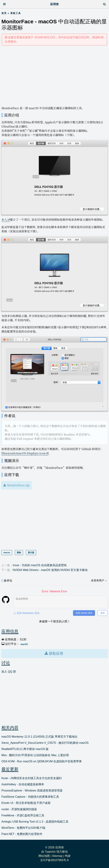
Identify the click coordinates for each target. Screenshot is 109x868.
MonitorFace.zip (18, 485)
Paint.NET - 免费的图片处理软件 (22, 834)
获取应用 (56, 653)
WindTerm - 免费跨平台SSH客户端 (23, 828)
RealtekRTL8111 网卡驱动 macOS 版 (25, 749)
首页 (4, 13)
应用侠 (54, 4)
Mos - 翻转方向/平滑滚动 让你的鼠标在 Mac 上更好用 (35, 755)
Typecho (50, 852)
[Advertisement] (54, 76)
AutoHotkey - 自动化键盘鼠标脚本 (23, 784)
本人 (4, 220)
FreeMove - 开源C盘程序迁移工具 (23, 815)
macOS (24, 644)
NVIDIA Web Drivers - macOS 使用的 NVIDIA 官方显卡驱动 (50, 570)
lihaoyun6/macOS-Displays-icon (23, 453)
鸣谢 (68, 856)
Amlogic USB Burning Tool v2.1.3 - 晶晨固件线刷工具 (35, 822)
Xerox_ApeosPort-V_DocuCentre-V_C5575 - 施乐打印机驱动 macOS (45, 743)
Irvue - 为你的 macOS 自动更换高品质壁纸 (40, 565)
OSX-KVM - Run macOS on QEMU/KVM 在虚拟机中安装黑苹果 (42, 761)
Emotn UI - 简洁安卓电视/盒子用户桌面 (26, 803)
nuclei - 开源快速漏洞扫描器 (19, 809)
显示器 (31, 553)
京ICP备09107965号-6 (54, 860)
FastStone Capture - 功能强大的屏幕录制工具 (30, 797)
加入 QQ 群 (9, 672)
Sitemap (57, 856)
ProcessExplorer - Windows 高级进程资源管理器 (32, 791)
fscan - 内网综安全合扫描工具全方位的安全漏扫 (32, 778)
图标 (19, 553)
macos (7, 553)
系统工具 (16, 13)
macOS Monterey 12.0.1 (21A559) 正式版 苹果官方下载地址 (39, 737)
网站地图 (44, 856)
